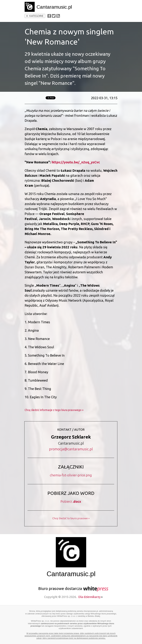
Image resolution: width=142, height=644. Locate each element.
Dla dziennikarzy (90, 597)
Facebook (49, 16)
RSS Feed (58, 16)
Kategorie (35, 16)
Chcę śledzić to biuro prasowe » (71, 518)
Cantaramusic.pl (54, 7)
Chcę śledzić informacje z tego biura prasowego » (54, 410)
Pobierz (71, 501)
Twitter (54, 16)
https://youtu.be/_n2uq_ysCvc (76, 162)
